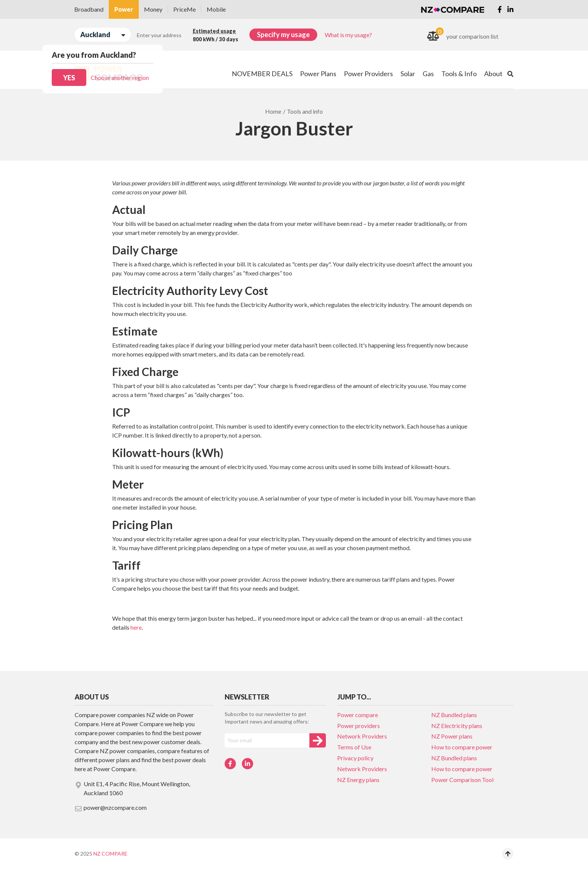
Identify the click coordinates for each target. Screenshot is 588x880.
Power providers (358, 726)
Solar (408, 74)
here (136, 627)
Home (273, 111)
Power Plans (318, 74)
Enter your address (159, 35)
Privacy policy (355, 758)
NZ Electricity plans (457, 726)
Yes (69, 78)
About (493, 74)
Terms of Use (354, 747)
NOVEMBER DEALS (262, 74)
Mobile (216, 9)
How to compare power (462, 747)
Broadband (89, 9)
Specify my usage (283, 35)
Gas (428, 74)
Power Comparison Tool (462, 780)
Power (124, 9)
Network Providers (362, 736)
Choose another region (120, 77)
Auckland (103, 35)
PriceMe (184, 9)
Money (153, 9)
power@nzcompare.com (111, 808)
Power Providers (368, 74)
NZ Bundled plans (454, 715)
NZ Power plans (452, 736)
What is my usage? (348, 35)
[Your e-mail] (267, 740)
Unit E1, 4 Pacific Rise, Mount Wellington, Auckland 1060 (132, 788)
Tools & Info (459, 74)
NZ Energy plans (358, 780)
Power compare (358, 715)
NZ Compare (110, 854)
